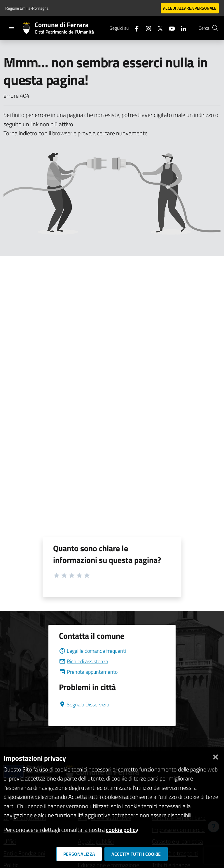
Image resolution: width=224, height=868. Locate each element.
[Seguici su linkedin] (181, 28)
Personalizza (79, 854)
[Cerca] (215, 28)
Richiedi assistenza (84, 661)
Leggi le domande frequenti (92, 651)
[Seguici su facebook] (134, 28)
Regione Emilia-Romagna (27, 8)
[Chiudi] (216, 756)
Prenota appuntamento (88, 672)
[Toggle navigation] (12, 27)
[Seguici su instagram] (146, 28)
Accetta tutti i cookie (136, 854)
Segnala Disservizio (84, 705)
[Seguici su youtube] (169, 28)
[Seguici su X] (158, 28)
